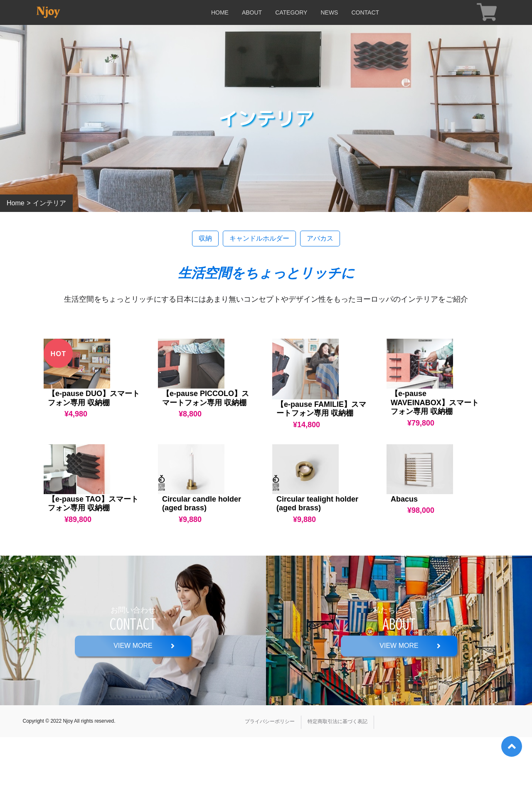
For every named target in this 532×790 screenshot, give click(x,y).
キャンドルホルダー (259, 238)
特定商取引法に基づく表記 (337, 774)
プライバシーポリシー (270, 774)
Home (16, 203)
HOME (220, 12)
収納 (205, 238)
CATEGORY (291, 12)
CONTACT (365, 12)
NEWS (329, 12)
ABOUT (252, 12)
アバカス (320, 238)
